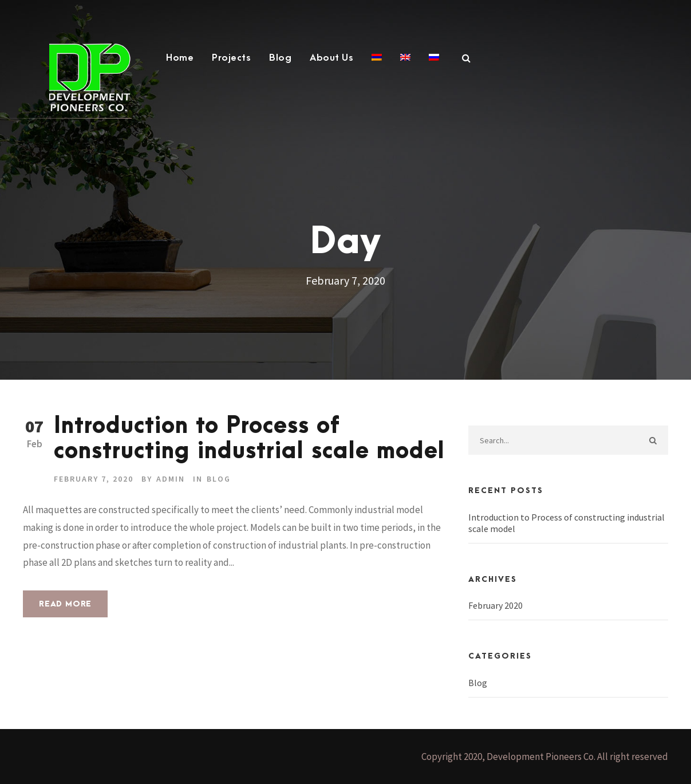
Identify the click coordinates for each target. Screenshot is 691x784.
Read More (65, 604)
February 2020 (495, 605)
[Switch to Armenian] (377, 64)
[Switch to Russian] (434, 64)
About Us (331, 58)
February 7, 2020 (94, 479)
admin (171, 479)
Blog (280, 58)
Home (180, 58)
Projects (231, 58)
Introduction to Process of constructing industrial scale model (249, 439)
